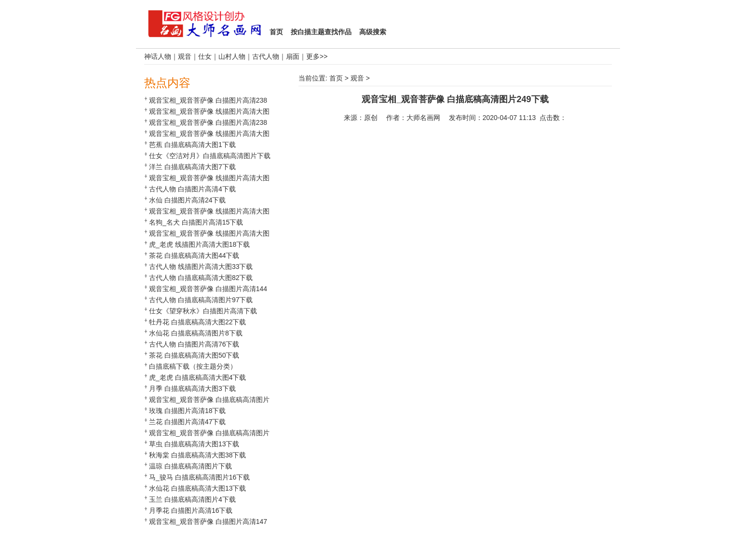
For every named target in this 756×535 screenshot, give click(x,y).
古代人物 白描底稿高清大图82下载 (201, 278)
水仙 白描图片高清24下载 (187, 200)
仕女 (205, 56)
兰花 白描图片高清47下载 (187, 422)
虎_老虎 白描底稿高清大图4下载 (197, 377)
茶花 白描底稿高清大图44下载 (194, 255)
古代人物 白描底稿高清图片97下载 (201, 300)
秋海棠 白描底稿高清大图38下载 (197, 455)
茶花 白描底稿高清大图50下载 (194, 355)
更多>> (317, 56)
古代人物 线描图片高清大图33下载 (201, 267)
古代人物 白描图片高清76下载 (194, 344)
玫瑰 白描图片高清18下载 (187, 411)
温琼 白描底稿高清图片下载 (190, 466)
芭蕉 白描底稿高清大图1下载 (192, 145)
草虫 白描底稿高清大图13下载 (194, 444)
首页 (336, 78)
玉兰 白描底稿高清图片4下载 (192, 499)
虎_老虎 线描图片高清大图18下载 (199, 244)
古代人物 (266, 56)
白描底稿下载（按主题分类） (193, 366)
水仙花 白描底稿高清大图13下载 (197, 488)
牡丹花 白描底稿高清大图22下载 (197, 322)
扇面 (293, 56)
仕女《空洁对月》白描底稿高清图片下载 (210, 156)
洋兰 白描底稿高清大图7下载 (192, 167)
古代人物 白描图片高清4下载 (192, 189)
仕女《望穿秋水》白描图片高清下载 (203, 311)
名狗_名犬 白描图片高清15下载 (196, 222)
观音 (185, 56)
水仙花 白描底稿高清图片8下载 (196, 333)
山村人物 (232, 56)
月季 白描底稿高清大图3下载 (192, 388)
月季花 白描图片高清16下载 (191, 510)
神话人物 (158, 56)
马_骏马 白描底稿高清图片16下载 (199, 477)
